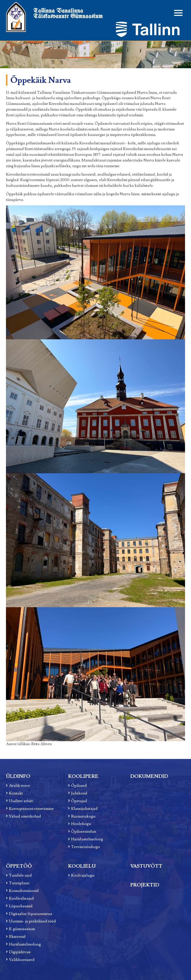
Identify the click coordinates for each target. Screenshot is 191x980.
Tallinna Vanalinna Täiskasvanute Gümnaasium (68, 14)
